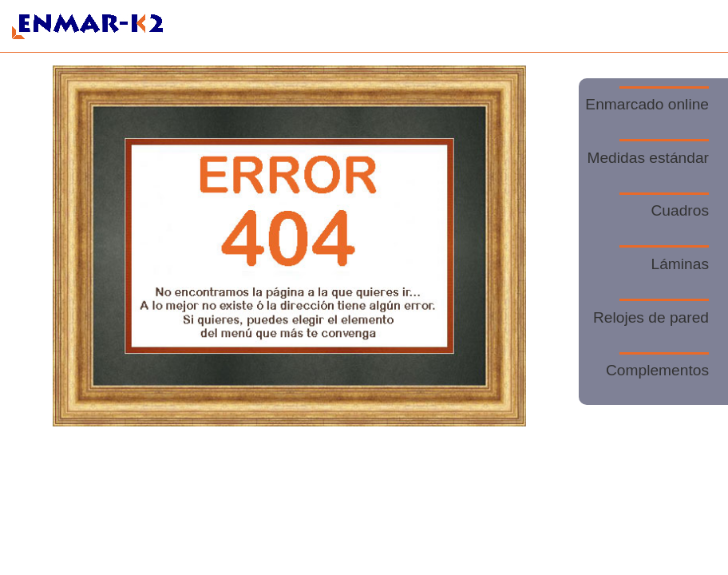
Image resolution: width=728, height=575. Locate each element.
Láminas (664, 259)
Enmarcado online (647, 100)
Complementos (657, 366)
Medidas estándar (648, 153)
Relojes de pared (651, 312)
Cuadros (664, 206)
